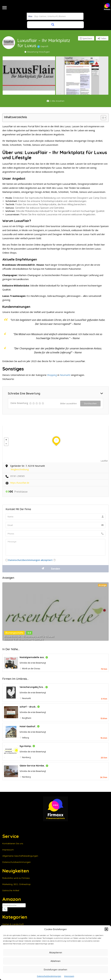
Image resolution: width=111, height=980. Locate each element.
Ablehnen (55, 961)
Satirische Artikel (11, 890)
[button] (106, 929)
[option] (29, 76)
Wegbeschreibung (20, 469)
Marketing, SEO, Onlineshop (16, 884)
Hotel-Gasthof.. (30, 726)
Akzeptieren (56, 952)
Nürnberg (26, 757)
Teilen (102, 38)
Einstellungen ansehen (55, 970)
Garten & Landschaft (13, 924)
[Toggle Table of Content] (102, 118)
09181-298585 (17, 476)
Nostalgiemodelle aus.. (34, 657)
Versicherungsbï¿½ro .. (34, 687)
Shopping (52, 375)
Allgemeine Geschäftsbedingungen (20, 856)
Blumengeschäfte (14, 633)
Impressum (69, 976)
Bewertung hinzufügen (37, 52)
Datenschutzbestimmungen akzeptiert (30, 560)
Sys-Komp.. (27, 746)
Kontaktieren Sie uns (13, 843)
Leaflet (104, 461)
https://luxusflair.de (20, 483)
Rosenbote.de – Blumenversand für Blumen (29, 637)
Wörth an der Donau (31, 669)
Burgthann (27, 718)
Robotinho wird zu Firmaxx (16, 878)
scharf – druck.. (30, 707)
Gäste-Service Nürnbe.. (34, 766)
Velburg (25, 738)
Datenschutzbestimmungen (49, 976)
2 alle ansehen (56, 101)
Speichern (86, 38)
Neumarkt (65, 375)
